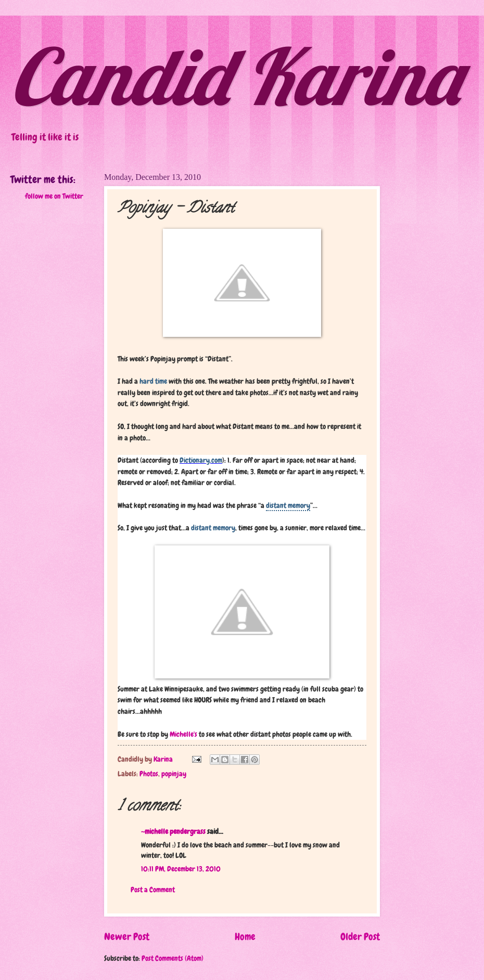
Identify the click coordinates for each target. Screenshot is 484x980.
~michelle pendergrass (173, 831)
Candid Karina (235, 76)
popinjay (174, 774)
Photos (149, 774)
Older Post (360, 937)
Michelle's (183, 734)
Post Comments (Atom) (173, 958)
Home (245, 937)
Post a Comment (153, 890)
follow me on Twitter (54, 196)
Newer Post (127, 937)
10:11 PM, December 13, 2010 (181, 869)
